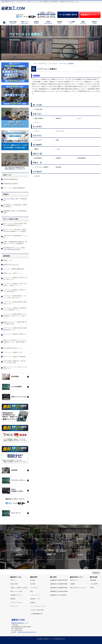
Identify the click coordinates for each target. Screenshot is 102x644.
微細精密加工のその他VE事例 (58, 595)
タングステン (38, 140)
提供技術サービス (77, 577)
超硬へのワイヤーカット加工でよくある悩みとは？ (15, 368)
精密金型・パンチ (35, 599)
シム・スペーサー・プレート (38, 606)
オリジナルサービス (49, 539)
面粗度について (8, 260)
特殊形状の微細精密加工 (11, 179)
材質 (32, 591)
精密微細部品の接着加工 (11, 184)
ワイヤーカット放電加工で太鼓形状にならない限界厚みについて (15, 309)
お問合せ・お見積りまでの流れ (19, 588)
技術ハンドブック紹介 (16, 591)
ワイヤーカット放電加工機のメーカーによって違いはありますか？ (15, 297)
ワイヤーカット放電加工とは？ (13, 352)
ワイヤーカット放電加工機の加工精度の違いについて (15, 303)
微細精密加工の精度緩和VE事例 (59, 588)
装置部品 (33, 603)
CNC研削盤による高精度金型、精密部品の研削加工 (15, 206)
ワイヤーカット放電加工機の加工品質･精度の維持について (15, 329)
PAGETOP (96, 573)
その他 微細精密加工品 (37, 614)
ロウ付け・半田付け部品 (37, 610)
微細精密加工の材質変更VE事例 (59, 584)
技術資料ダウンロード (16, 595)
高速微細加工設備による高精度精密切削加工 (15, 212)
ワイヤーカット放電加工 (42, 167)
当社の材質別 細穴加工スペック (13, 348)
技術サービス (74, 580)
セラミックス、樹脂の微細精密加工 (14, 188)
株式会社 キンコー (49, 639)
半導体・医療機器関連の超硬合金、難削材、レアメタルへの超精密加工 (15, 243)
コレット (37, 123)
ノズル (58, 149)
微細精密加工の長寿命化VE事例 (59, 591)
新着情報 (80, 555)
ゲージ (80, 118)
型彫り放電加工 (39, 118)
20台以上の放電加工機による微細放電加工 (15, 200)
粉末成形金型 (82, 158)
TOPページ (13, 580)
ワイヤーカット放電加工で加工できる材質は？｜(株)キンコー (15, 285)
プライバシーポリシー (16, 603)
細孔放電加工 (38, 158)
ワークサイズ (34, 588)
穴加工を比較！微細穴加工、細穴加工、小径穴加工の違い (14, 362)
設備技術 (80, 539)
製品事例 (19, 555)
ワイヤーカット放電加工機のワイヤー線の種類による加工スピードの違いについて (15, 316)
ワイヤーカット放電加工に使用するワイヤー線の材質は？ (15, 291)
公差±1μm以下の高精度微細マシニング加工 (15, 237)
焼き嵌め (59, 167)
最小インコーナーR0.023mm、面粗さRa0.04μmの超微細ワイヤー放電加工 (15, 230)
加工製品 (33, 580)
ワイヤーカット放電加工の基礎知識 (14, 357)
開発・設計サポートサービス (78, 588)
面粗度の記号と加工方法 (11, 265)
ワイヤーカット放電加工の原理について (15, 335)
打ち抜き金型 (38, 109)
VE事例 (49, 555)
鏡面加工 (59, 118)
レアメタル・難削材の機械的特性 (14, 269)
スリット (37, 131)
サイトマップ (14, 606)
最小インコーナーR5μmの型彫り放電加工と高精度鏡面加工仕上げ (15, 224)
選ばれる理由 (19, 539)
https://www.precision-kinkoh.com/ (27, 632)
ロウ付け (37, 176)
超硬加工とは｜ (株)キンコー (12, 273)
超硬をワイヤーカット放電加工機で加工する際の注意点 (15, 323)
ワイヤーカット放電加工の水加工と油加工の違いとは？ (15, 278)
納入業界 (33, 584)
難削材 (36, 149)
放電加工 (59, 158)
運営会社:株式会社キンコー (20, 623)
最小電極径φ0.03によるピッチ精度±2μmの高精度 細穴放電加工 (14, 249)
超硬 (57, 140)
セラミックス (60, 131)
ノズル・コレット (35, 595)
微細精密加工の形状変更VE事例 (59, 580)
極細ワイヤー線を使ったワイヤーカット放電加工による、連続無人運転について (15, 342)
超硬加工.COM (13, 8)
